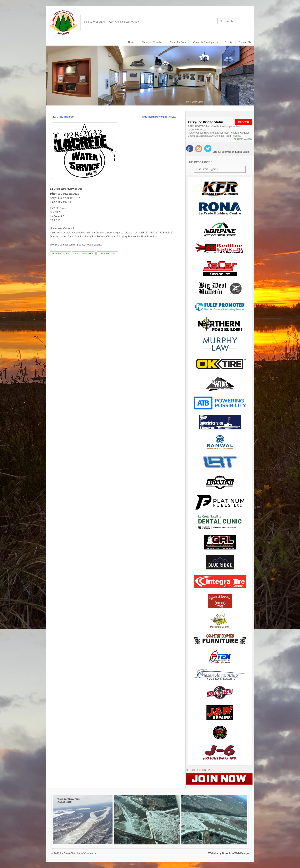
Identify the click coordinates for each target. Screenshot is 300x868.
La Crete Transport (63, 117)
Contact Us (245, 42)
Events (228, 42)
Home (131, 42)
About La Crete (178, 42)
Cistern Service (107, 253)
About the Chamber (152, 42)
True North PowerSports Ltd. (161, 117)
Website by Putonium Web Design (229, 853)
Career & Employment (205, 42)
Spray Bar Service (84, 253)
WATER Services (61, 253)
